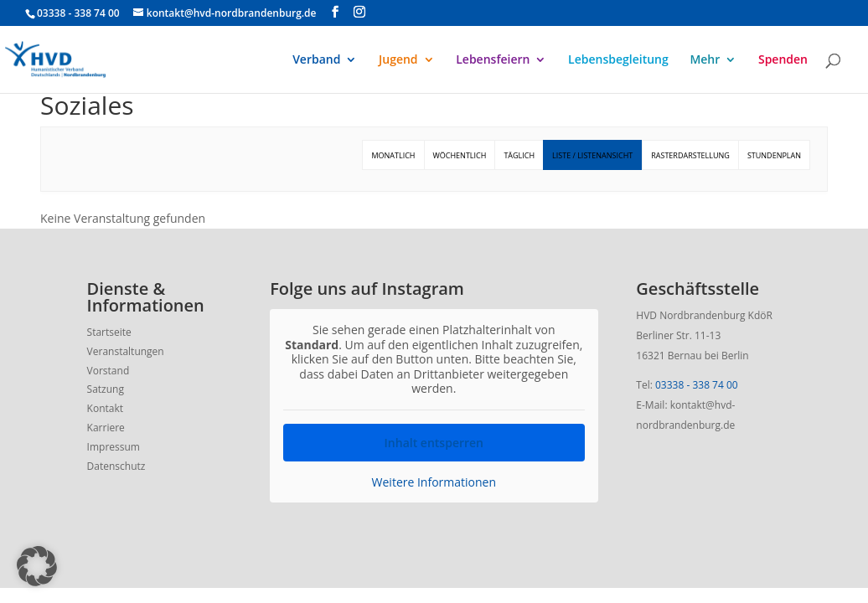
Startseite (109, 332)
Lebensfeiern (493, 60)
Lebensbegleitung (618, 60)
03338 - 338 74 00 (697, 385)
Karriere (106, 428)
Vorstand (108, 371)
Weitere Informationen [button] (434, 482)
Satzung (106, 389)
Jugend (398, 60)
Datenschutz (116, 466)
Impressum (114, 447)
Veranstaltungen (126, 351)
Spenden (783, 60)
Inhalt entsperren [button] (434, 442)
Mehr (705, 60)
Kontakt (105, 408)
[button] (37, 566)
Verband (316, 60)
